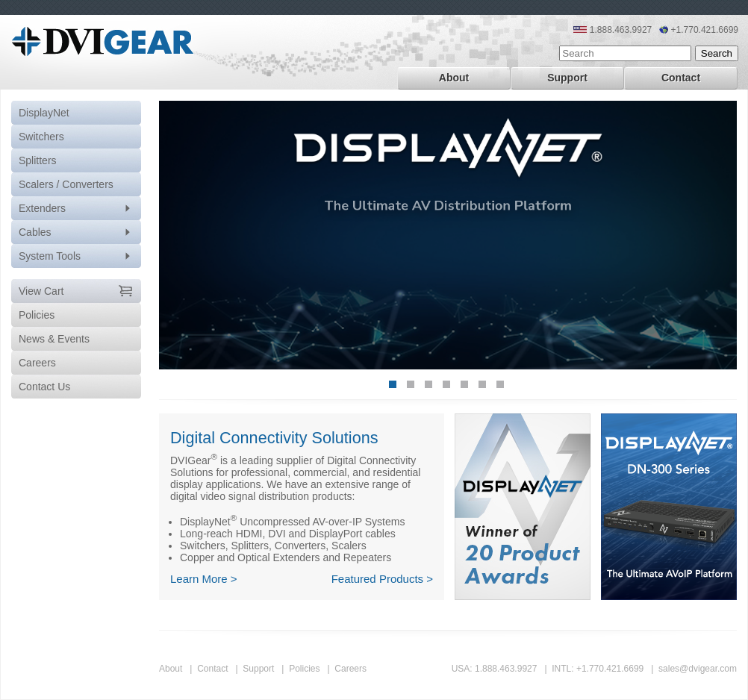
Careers (350, 669)
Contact (681, 78)
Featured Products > (382, 579)
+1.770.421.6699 (610, 669)
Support (567, 78)
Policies (304, 669)
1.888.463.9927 (506, 669)
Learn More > (204, 579)
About (454, 78)
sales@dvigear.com (698, 669)
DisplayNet (44, 113)
